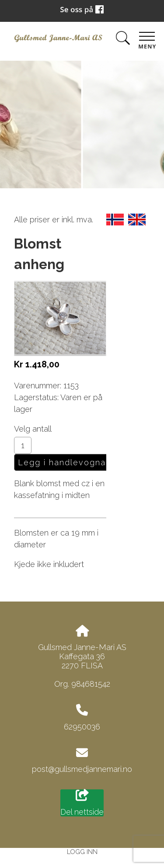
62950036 (82, 727)
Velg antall (33, 429)
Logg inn (82, 852)
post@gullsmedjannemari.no (82, 769)
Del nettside (82, 803)
